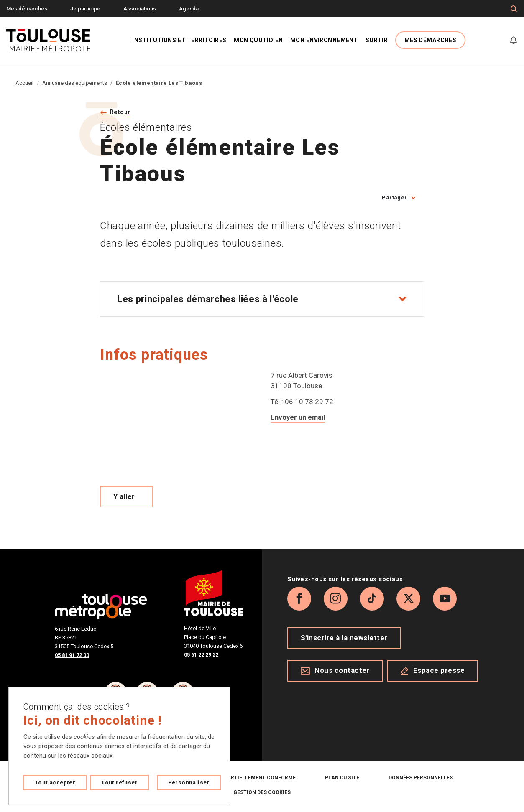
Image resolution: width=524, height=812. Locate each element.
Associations (140, 9)
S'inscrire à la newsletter (344, 684)
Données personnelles (421, 779)
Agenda (189, 9)
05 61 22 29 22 (201, 656)
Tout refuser (119, 783)
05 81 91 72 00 (72, 656)
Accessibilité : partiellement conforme (239, 779)
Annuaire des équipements (75, 83)
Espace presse (433, 717)
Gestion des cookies (262, 794)
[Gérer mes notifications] (514, 40)
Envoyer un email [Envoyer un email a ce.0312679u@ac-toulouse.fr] (299, 418)
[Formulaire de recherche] (514, 9)
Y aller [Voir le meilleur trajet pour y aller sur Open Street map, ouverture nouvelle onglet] (124, 498)
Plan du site (342, 779)
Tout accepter (55, 783)
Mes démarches (27, 9)
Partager (394, 199)
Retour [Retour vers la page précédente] (122, 113)
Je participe (85, 9)
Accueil (24, 83)
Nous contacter (335, 717)
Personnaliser (189, 783)
